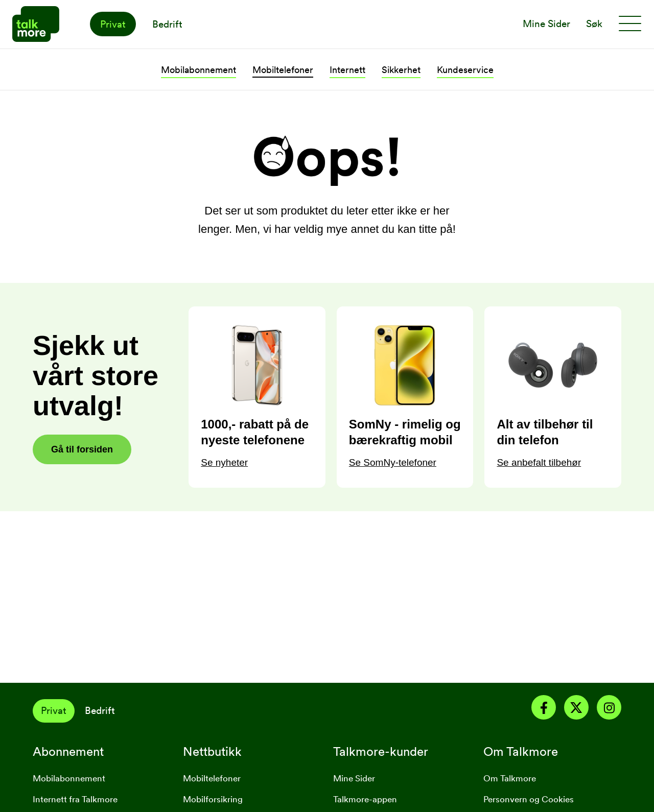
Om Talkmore (510, 778)
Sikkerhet (401, 70)
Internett (347, 70)
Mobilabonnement (198, 70)
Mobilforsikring (213, 799)
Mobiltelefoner (283, 70)
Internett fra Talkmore (75, 799)
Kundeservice (465, 70)
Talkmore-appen (365, 799)
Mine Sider (354, 778)
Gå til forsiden (82, 449)
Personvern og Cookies (529, 799)
